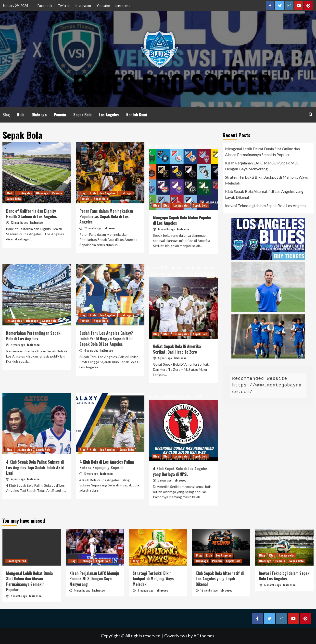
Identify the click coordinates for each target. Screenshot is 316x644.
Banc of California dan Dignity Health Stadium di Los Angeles (32, 214)
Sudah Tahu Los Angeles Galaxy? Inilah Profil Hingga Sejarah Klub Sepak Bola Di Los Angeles (106, 339)
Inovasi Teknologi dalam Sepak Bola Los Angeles (266, 205)
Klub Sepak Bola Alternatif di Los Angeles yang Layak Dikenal (264, 194)
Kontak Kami (137, 115)
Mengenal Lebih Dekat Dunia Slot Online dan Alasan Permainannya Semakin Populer (262, 152)
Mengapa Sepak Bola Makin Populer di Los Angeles (182, 220)
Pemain (60, 115)
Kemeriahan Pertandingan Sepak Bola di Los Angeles (33, 336)
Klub (21, 115)
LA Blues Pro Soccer (157, 83)
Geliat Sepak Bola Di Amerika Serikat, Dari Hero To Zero (177, 349)
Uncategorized (16, 561)
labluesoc (36, 222)
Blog (6, 115)
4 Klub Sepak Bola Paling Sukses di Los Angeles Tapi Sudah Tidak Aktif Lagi (35, 467)
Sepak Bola (82, 115)
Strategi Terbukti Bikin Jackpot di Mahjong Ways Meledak (266, 180)
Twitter (64, 6)
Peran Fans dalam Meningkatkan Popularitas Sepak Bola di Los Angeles (106, 217)
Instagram (83, 6)
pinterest (123, 6)
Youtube (103, 6)
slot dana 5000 (161, 145)
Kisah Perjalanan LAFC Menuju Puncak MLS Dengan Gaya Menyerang (262, 166)
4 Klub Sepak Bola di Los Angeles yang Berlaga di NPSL (180, 471)
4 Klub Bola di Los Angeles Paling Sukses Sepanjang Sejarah (107, 465)
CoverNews (176, 636)
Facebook (45, 6)
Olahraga (39, 115)
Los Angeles (109, 115)
